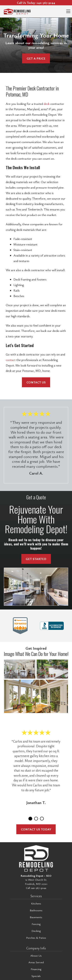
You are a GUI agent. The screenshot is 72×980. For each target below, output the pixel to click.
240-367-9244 (38, 888)
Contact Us (36, 382)
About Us (36, 956)
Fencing (36, 924)
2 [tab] (36, 819)
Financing (36, 969)
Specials (36, 976)
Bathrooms (36, 910)
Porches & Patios (36, 938)
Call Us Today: (36, 3)
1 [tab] (30, 819)
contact (11, 360)
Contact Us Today (36, 829)
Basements (36, 917)
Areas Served (36, 962)
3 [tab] (42, 819)
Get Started (36, 559)
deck (47, 104)
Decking (36, 931)
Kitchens (36, 903)
